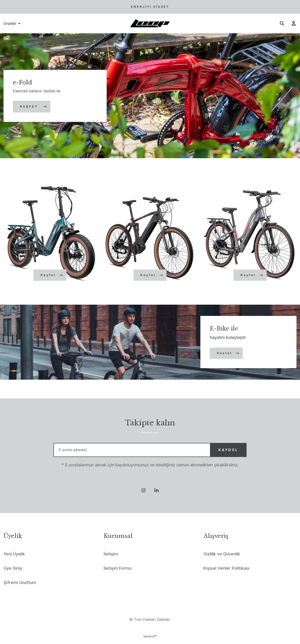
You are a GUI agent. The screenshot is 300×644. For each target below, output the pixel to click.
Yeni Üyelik (14, 558)
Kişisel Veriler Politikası (226, 572)
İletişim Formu (118, 572)
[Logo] (150, 23)
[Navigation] (13, 23)
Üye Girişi (13, 572)
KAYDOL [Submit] (221, 452)
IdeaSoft (150, 640)
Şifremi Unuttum (20, 587)
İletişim (111, 558)
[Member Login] (292, 23)
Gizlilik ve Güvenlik (222, 558)
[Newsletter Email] (150, 452)
